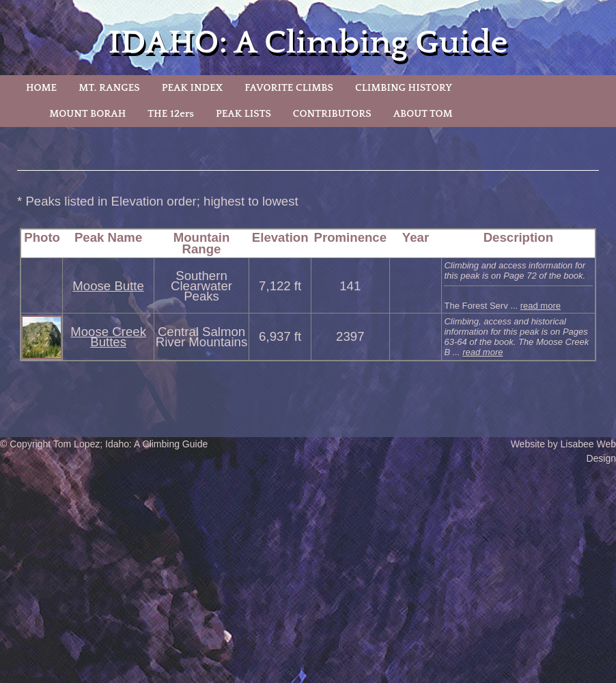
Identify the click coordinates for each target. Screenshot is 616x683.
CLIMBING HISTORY (404, 88)
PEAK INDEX (193, 88)
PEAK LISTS (243, 114)
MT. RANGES (109, 88)
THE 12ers (171, 114)
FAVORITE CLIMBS (289, 88)
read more (541, 306)
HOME (41, 88)
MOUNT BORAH (87, 114)
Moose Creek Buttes (108, 337)
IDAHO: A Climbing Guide (308, 43)
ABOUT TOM (423, 114)
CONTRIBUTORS (332, 114)
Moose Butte (108, 286)
